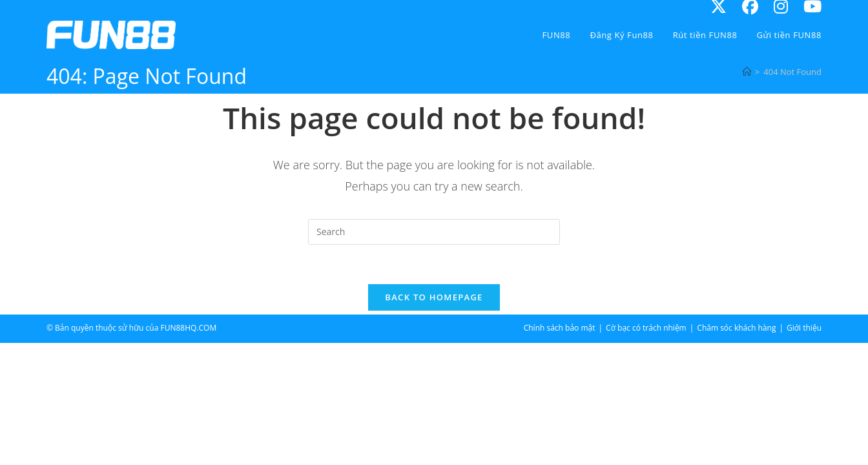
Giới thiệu (804, 328)
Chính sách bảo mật (560, 328)
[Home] (747, 72)
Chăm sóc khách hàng (736, 328)
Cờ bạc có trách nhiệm (646, 328)
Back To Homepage (434, 297)
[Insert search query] (434, 232)
